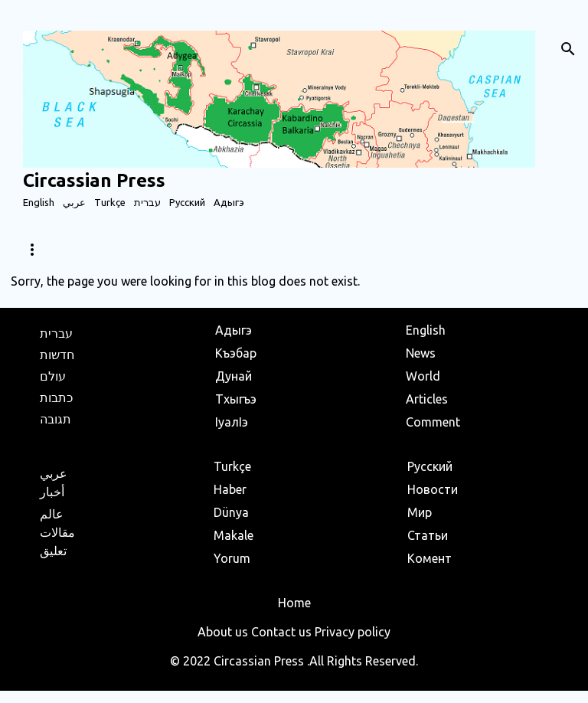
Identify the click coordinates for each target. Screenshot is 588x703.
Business (254, 249)
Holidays (334, 249)
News (36, 249)
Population (423, 249)
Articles (175, 249)
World (101, 249)
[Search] (568, 49)
